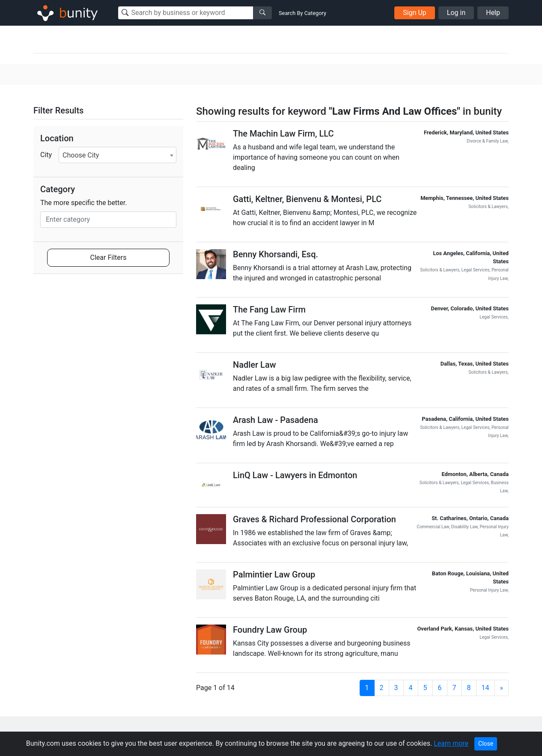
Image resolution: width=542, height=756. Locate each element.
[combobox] (118, 155)
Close (486, 744)
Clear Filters (109, 257)
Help (493, 13)
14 (485, 688)
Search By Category (302, 13)
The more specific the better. (84, 203)
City (46, 155)
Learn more (451, 743)
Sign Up (415, 13)
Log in (456, 13)
